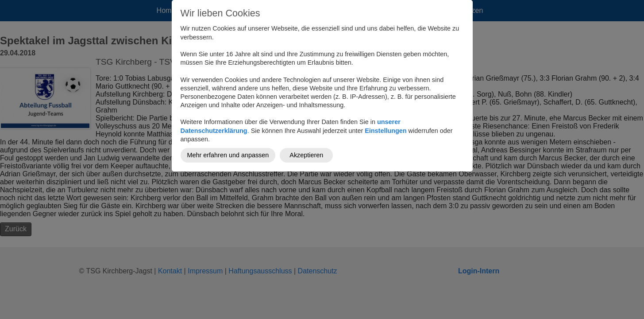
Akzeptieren (306, 155)
